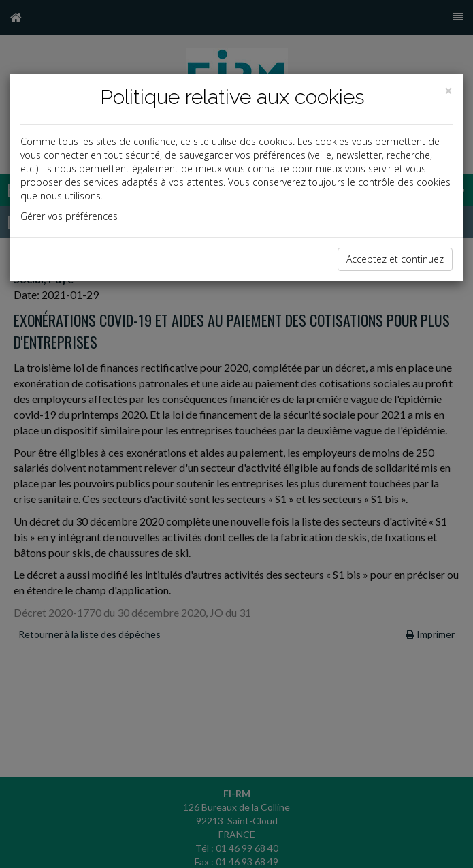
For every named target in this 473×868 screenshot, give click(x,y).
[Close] (448, 91)
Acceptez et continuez (395, 259)
